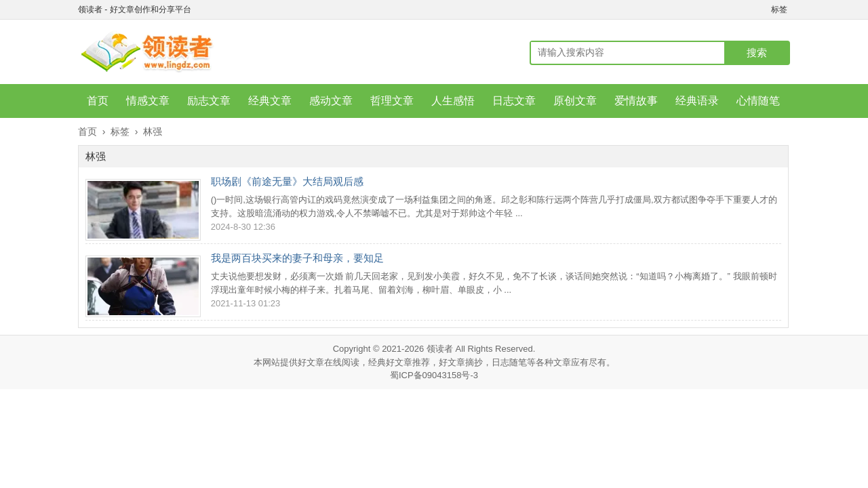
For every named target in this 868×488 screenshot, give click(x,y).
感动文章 (331, 101)
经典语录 (697, 101)
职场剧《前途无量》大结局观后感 (287, 181)
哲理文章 (392, 101)
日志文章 (514, 101)
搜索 (757, 53)
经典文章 (270, 101)
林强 (153, 131)
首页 (98, 101)
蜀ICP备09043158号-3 (434, 375)
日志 (500, 362)
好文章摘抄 (461, 362)
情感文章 (148, 101)
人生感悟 (453, 101)
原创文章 (575, 101)
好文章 (311, 362)
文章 (562, 362)
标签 (779, 9)
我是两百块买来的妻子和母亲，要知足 (297, 258)
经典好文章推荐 (399, 362)
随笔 (518, 362)
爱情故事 (636, 101)
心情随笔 (758, 101)
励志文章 (209, 101)
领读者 (440, 349)
